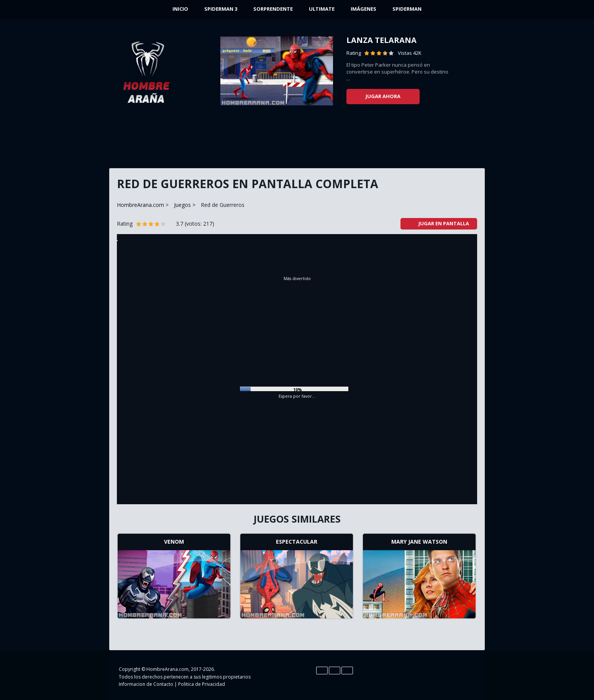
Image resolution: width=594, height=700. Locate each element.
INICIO (180, 9)
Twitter (438, 676)
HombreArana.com (140, 205)
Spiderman (407, 9)
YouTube (453, 676)
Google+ (469, 676)
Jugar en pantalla (439, 223)
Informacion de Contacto (146, 684)
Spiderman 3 (221, 9)
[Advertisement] (297, 140)
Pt (347, 670)
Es (335, 670)
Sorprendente (273, 9)
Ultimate (322, 9)
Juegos (182, 205)
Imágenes (363, 9)
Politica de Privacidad (202, 684)
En (322, 670)
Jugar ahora (383, 96)
